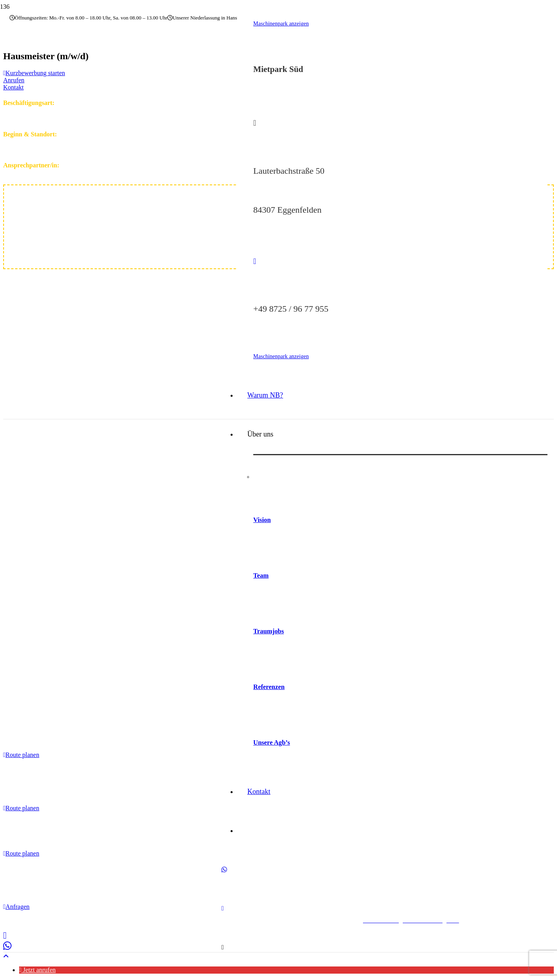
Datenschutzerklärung (159, 920)
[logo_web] (162, 616)
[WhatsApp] (224, 885)
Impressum (112, 920)
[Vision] (400, 483)
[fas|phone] (400, 266)
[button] (6, 956)
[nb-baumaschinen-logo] (60, 71)
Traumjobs (269, 643)
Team (261, 586)
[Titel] (223, 965)
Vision (262, 529)
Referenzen (269, 699)
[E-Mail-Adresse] (223, 925)
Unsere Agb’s (272, 756)
